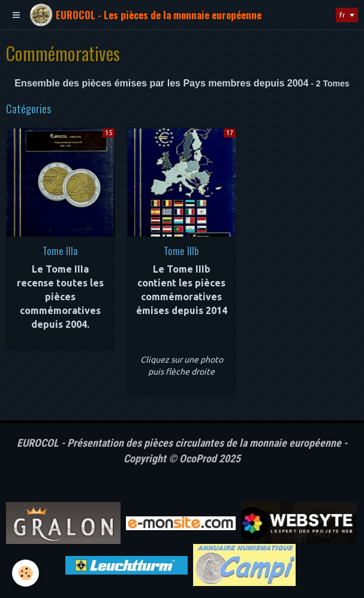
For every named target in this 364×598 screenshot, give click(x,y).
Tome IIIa (60, 250)
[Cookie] (25, 573)
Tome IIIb (181, 250)
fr (342, 15)
